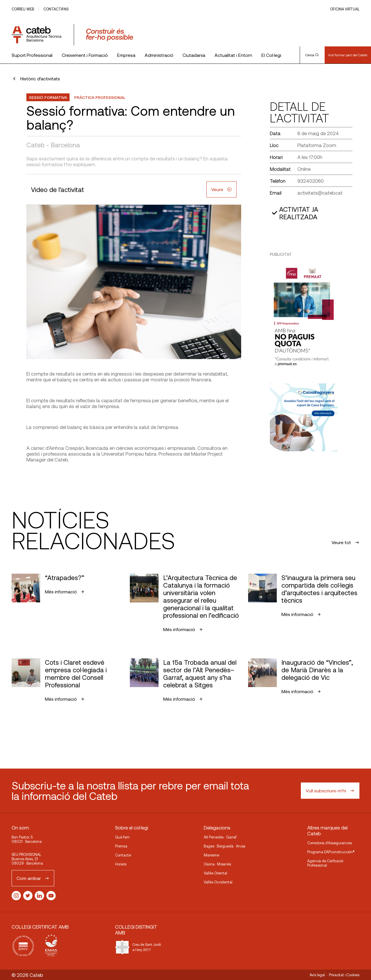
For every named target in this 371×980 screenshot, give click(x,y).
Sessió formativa (48, 97)
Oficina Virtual (345, 9)
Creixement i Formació (85, 55)
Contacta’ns (56, 9)
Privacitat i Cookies (344, 975)
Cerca (312, 55)
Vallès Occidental (218, 882)
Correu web (23, 9)
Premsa (121, 846)
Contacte (123, 855)
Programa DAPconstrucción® (331, 852)
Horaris (121, 864)
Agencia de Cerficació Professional (325, 863)
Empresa (126, 55)
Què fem (122, 837)
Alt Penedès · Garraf (220, 837)
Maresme (211, 855)
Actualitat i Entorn (233, 55)
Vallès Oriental (215, 873)
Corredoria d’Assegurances (330, 843)
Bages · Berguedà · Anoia (224, 846)
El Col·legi (271, 55)
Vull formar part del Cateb (348, 55)
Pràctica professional (100, 97)
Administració (159, 55)
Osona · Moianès (217, 864)
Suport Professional (32, 55)
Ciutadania (194, 55)
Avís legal (317, 975)
